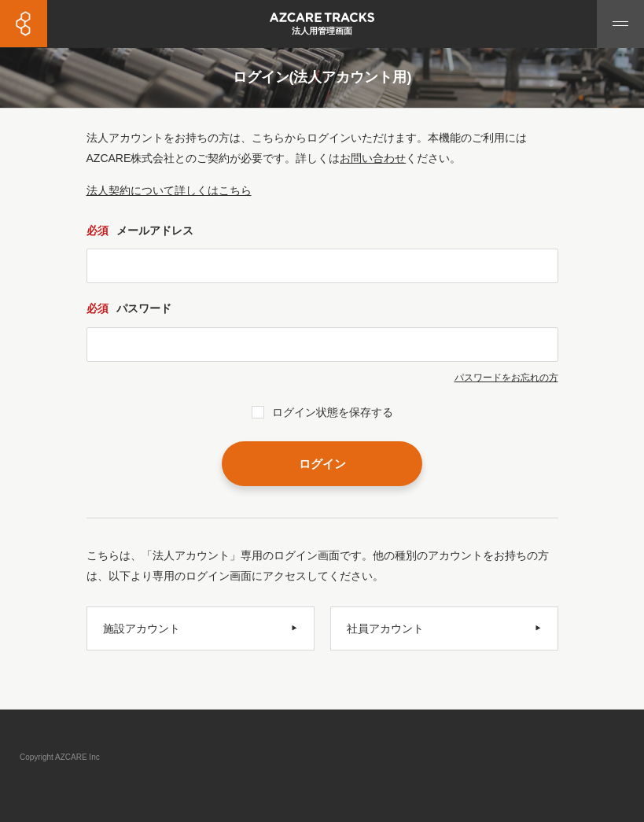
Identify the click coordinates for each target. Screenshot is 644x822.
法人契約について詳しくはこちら (169, 190)
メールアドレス (140, 230)
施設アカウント (142, 628)
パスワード (129, 308)
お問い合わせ (373, 158)
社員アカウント (385, 628)
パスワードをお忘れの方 (506, 378)
